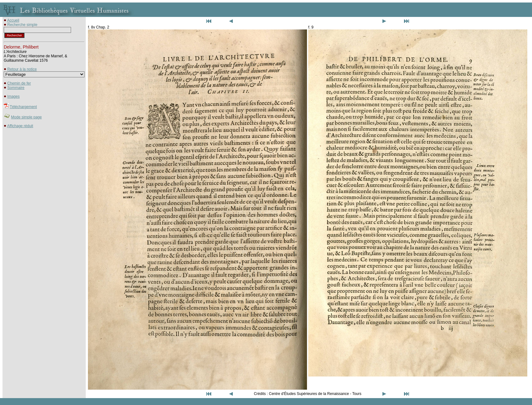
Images (13, 96)
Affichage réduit (20, 126)
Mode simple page (26, 117)
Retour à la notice (22, 69)
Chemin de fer (19, 83)
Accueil (13, 20)
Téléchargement (23, 107)
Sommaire (16, 88)
